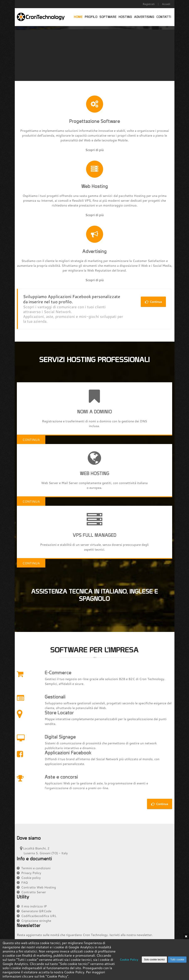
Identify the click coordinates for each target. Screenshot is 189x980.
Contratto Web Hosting (36, 887)
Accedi (166, 4)
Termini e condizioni (34, 868)
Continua (153, 302)
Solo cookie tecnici (154, 960)
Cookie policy (29, 878)
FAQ (22, 882)
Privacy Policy (29, 873)
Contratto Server (31, 892)
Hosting (125, 17)
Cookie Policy (129, 959)
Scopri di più (95, 150)
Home (78, 17)
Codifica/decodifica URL (37, 916)
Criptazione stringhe (34, 921)
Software (108, 17)
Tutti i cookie (177, 960)
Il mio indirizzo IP (32, 906)
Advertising (144, 17)
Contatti (164, 17)
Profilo (91, 17)
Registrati (149, 4)
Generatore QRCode (34, 911)
